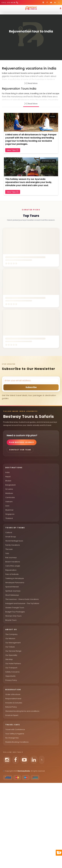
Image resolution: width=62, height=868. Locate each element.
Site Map (9, 659)
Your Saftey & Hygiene (15, 734)
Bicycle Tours (11, 620)
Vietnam (9, 502)
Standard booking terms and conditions (22, 711)
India (7, 472)
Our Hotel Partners (13, 664)
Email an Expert (12, 715)
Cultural (9, 532)
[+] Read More (31, 83)
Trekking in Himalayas (15, 578)
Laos (7, 506)
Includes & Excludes (14, 703)
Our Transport (11, 668)
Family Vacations (13, 545)
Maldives (9, 493)
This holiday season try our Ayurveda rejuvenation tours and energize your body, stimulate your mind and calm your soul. (29, 182)
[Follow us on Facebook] (16, 760)
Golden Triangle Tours (15, 608)
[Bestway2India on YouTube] (51, 2)
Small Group (11, 537)
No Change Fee (12, 738)
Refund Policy (11, 707)
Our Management (13, 643)
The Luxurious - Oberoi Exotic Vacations (22, 599)
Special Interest (12, 587)
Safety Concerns (12, 672)
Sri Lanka (9, 489)
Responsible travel (13, 699)
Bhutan (8, 481)
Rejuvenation (11, 570)
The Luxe (9, 549)
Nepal (8, 477)
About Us (11, 629)
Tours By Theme (15, 528)
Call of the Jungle (13, 566)
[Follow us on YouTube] (24, 760)
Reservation (13, 690)
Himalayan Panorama (15, 583)
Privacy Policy (11, 680)
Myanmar (9, 510)
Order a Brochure (13, 694)
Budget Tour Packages (15, 612)
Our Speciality (11, 655)
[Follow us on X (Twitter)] (42, 760)
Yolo (7, 553)
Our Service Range (13, 651)
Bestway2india (24, 771)
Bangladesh (11, 485)
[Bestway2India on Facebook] (47, 2)
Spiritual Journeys (13, 591)
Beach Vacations (13, 562)
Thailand (9, 518)
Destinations (14, 468)
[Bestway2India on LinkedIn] (55, 2)
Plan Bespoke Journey (22, 442)
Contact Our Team (20, 450)
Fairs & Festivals (12, 574)
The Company (11, 634)
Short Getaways (12, 595)
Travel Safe (13, 725)
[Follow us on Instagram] (7, 760)
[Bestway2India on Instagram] (43, 2)
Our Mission (10, 638)
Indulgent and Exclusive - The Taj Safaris (22, 603)
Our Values (10, 647)
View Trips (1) (13, 150)
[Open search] (1, 13)
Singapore (10, 514)
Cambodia (10, 497)
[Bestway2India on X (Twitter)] (59, 2)
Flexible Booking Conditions (17, 742)
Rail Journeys (11, 558)
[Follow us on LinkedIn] (34, 760)
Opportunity (10, 676)
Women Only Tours (13, 616)
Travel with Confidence (15, 729)
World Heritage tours (14, 541)
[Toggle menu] (4, 8)
